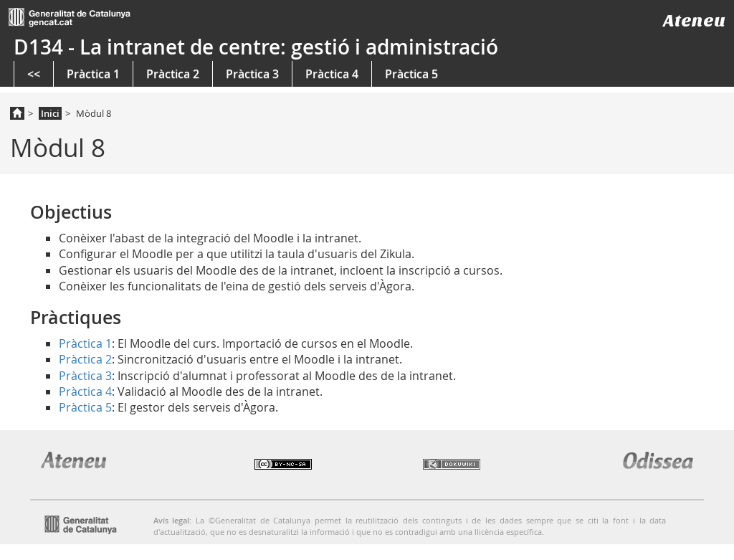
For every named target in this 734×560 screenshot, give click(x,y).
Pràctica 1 (93, 74)
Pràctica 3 (252, 74)
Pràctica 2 (173, 74)
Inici (50, 113)
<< (34, 74)
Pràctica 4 (332, 74)
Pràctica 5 (411, 74)
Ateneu (694, 20)
